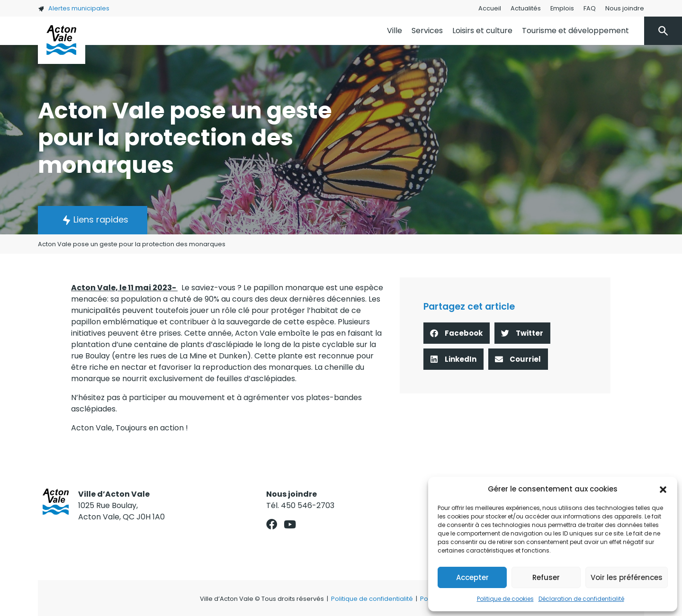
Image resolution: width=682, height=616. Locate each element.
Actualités (526, 8)
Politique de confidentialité (372, 599)
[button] (663, 489)
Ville (395, 31)
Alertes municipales (74, 8)
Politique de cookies (505, 599)
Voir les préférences (627, 577)
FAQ (590, 8)
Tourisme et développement (575, 31)
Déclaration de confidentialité (581, 599)
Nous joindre (625, 8)
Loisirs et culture (482, 31)
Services (427, 31)
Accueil (490, 8)
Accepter (472, 577)
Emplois (562, 8)
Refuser (546, 577)
